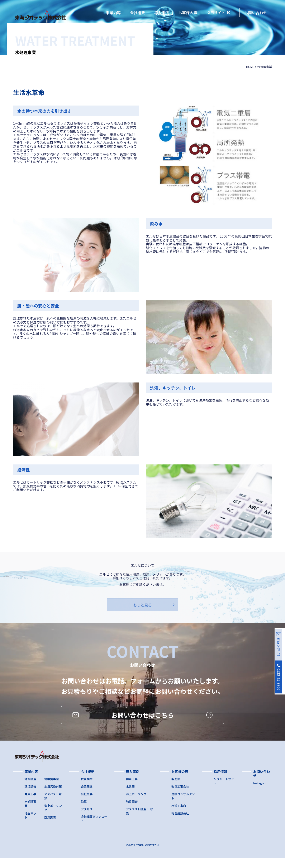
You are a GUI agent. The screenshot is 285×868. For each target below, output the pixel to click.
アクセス (87, 819)
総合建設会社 (180, 823)
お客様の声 (188, 13)
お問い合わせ (256, 13)
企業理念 (87, 796)
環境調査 (30, 796)
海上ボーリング (136, 804)
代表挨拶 (87, 789)
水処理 (130, 796)
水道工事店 (179, 815)
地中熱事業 (52, 789)
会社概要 (137, 13)
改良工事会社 (180, 796)
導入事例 (162, 13)
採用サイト (216, 13)
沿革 (84, 811)
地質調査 (30, 789)
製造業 (176, 789)
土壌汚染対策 (53, 796)
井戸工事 (30, 804)
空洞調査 (50, 827)
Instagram (260, 793)
